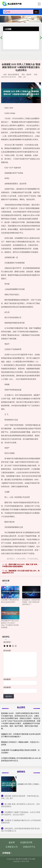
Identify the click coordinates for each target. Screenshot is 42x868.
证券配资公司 (12, 847)
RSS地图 (24, 859)
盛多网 (12, 842)
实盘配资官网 (26, 842)
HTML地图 (31, 859)
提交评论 (9, 696)
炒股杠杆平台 (29, 847)
